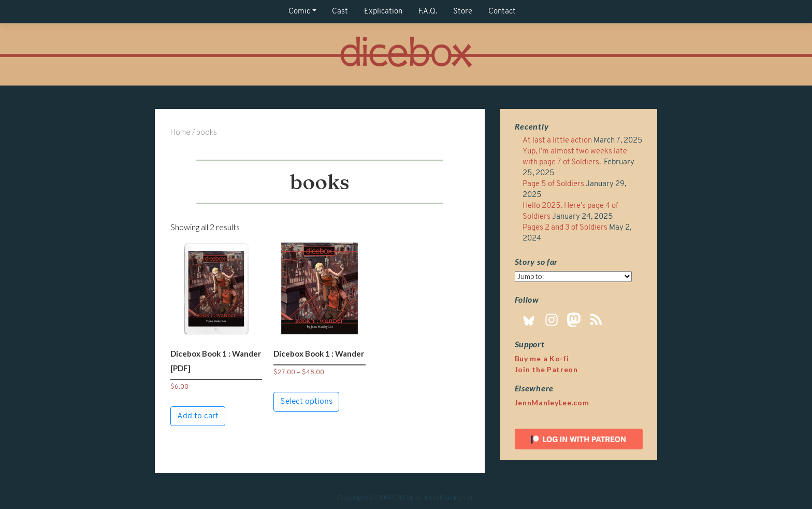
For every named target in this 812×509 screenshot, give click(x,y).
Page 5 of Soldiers (553, 184)
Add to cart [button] (198, 416)
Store (463, 12)
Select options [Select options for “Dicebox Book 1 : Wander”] (306, 402)
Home (180, 132)
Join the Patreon (546, 369)
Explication (383, 12)
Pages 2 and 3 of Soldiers (565, 228)
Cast (340, 12)
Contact (502, 12)
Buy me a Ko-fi (542, 358)
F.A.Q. (428, 12)
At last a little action (557, 141)
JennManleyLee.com (552, 402)
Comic (299, 12)
